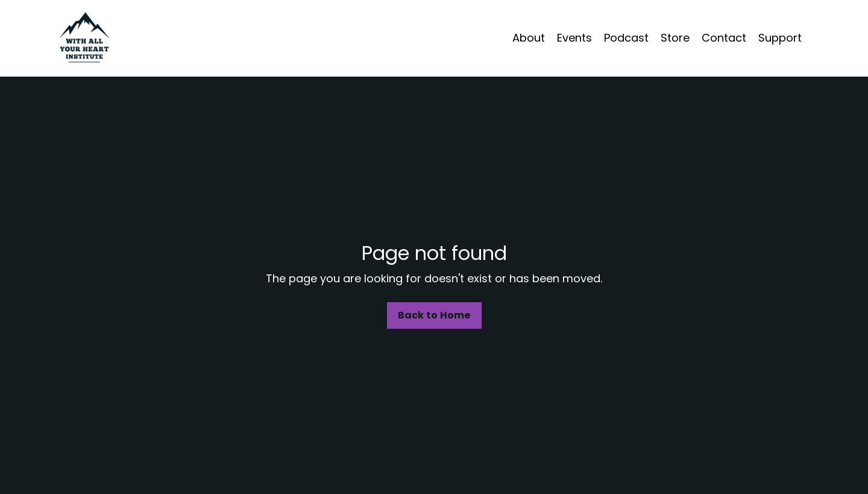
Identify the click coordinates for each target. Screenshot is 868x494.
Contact (724, 38)
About (529, 38)
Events (574, 38)
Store (675, 38)
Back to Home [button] (434, 315)
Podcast (626, 38)
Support (780, 38)
